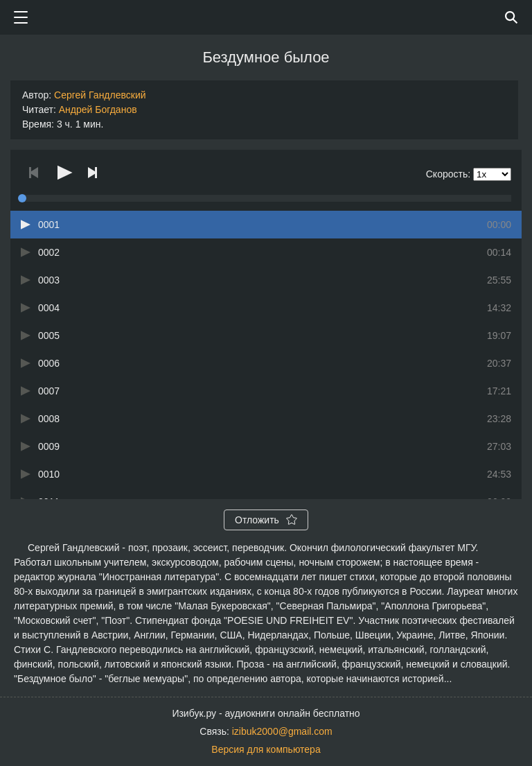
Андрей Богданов (98, 110)
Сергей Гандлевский (100, 95)
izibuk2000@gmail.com (282, 731)
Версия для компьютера (266, 749)
